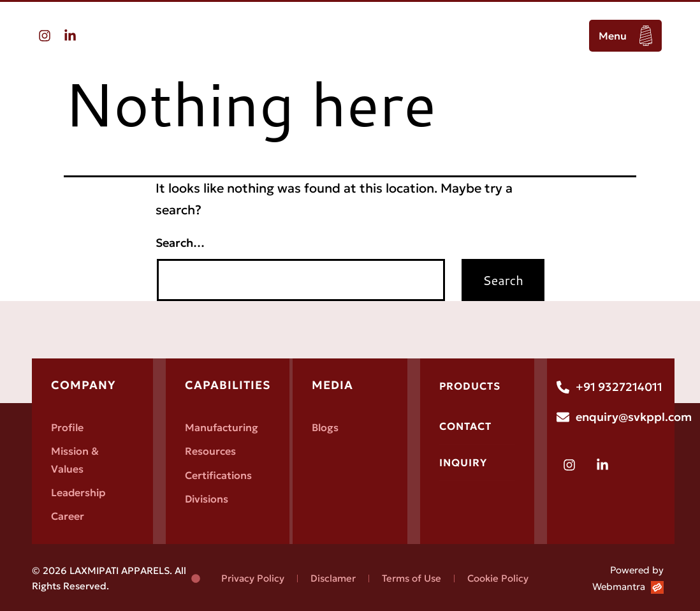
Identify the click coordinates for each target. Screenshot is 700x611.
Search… (180, 243)
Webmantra (619, 586)
